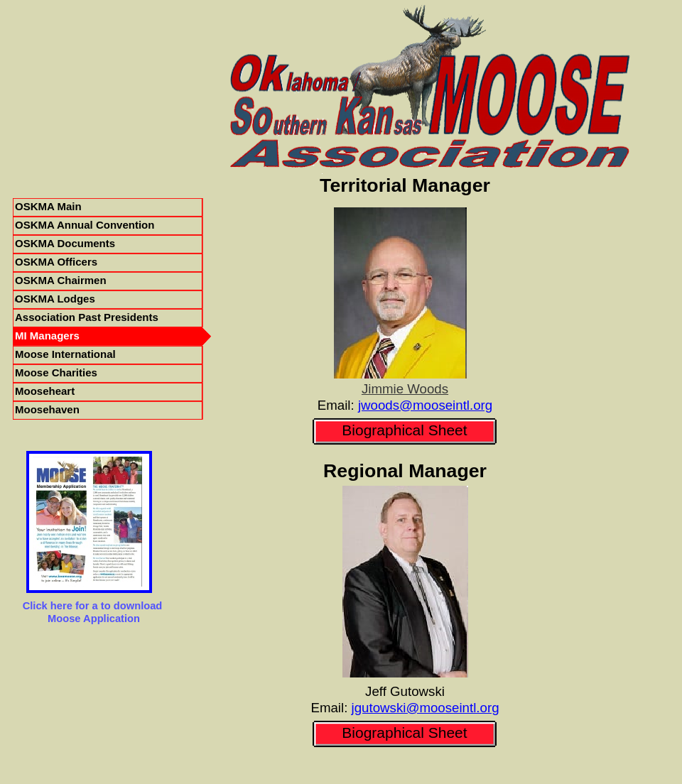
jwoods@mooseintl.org (425, 405)
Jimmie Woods (405, 389)
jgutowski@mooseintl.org (426, 708)
